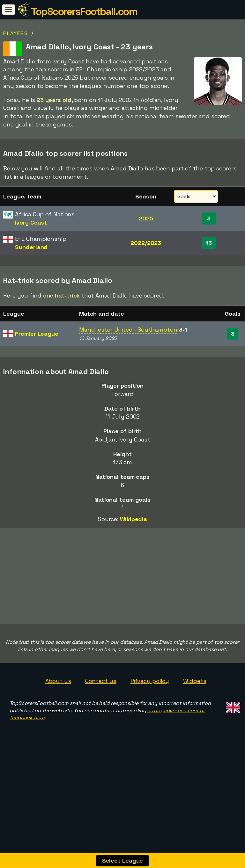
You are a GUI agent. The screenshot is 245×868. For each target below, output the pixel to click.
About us (58, 717)
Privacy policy (150, 717)
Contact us (101, 717)
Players (16, 33)
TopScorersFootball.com (84, 11)
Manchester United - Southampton (128, 330)
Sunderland (31, 247)
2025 (146, 218)
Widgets (195, 717)
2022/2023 (146, 243)
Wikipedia (134, 519)
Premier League (37, 334)
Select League (123, 861)
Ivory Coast (31, 222)
